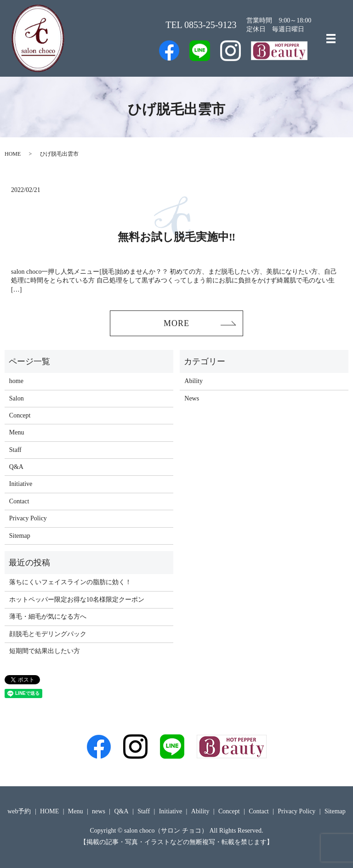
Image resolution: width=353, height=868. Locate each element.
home (16, 381)
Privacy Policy (28, 518)
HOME (13, 154)
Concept (20, 415)
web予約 (19, 812)
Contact (19, 501)
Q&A (16, 467)
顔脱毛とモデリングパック (48, 634)
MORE (176, 323)
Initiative (21, 484)
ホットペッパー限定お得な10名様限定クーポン (77, 600)
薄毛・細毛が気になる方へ (48, 617)
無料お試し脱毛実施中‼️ (177, 237)
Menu (17, 432)
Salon (17, 398)
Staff (15, 450)
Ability (194, 381)
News (192, 398)
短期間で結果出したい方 (45, 651)
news (99, 812)
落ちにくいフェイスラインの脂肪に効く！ (70, 583)
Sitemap (20, 536)
